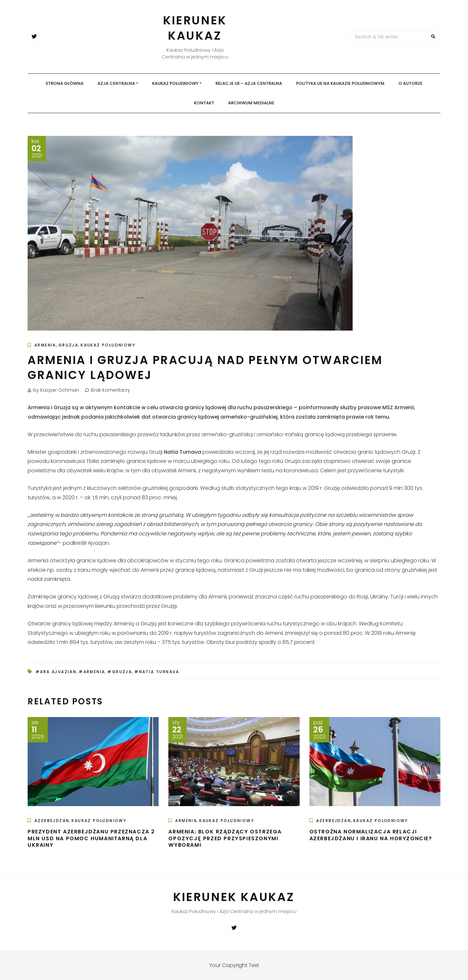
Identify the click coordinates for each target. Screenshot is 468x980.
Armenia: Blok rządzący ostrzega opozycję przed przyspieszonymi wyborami (225, 838)
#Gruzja (120, 672)
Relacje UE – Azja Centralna (249, 83)
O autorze (410, 83)
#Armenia (92, 672)
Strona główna (65, 83)
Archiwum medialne (251, 103)
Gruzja (68, 345)
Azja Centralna (116, 83)
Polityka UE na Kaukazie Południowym (340, 83)
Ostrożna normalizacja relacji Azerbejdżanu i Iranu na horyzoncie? (371, 835)
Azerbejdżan (52, 821)
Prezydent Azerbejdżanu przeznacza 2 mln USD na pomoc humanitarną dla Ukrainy (91, 838)
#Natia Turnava (157, 672)
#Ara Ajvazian (56, 672)
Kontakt (204, 103)
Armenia (45, 345)
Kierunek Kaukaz (195, 28)
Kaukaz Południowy (175, 83)
